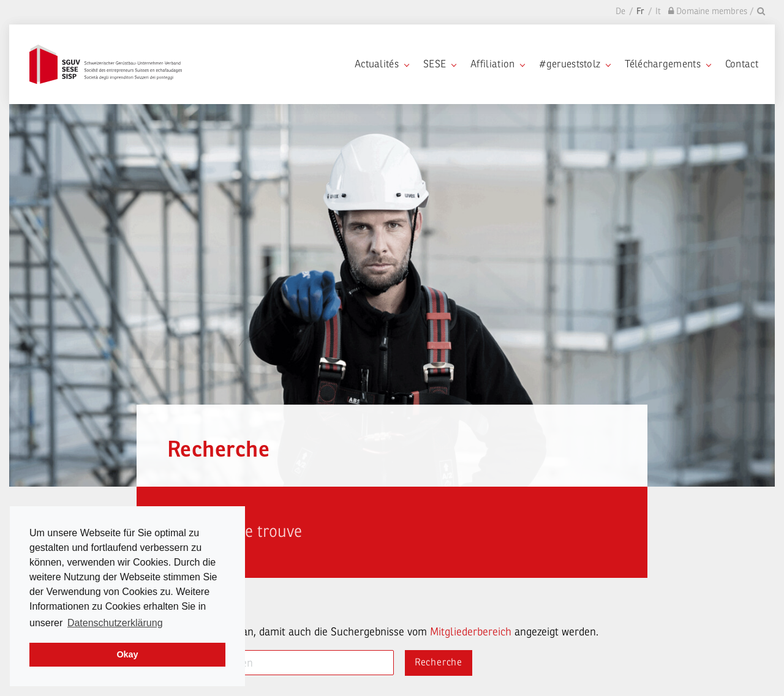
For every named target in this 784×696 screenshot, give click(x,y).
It (658, 11)
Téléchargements (668, 64)
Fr (640, 11)
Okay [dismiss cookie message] (127, 654)
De (620, 11)
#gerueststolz (575, 64)
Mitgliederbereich (471, 632)
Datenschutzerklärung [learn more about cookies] (115, 623)
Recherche (439, 662)
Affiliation (497, 64)
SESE (439, 64)
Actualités (382, 64)
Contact (742, 64)
